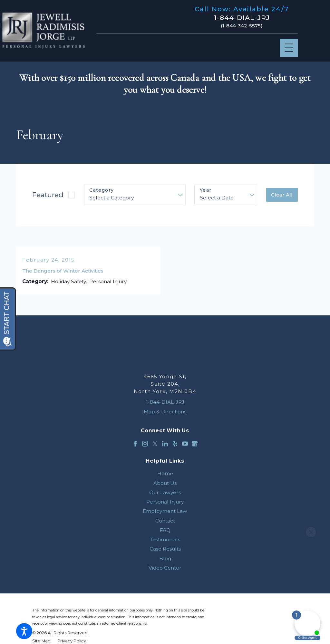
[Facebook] (135, 444)
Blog (165, 558)
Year (206, 190)
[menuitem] (165, 473)
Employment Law (165, 511)
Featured (48, 195)
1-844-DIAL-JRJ (242, 18)
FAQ (165, 530)
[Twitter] (155, 444)
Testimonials (165, 539)
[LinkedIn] (165, 444)
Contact (165, 521)
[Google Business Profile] (195, 444)
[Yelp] (175, 444)
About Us (165, 483)
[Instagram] (145, 444)
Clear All (282, 195)
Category (102, 190)
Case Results (165, 549)
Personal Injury (165, 502)
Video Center (165, 568)
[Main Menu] (289, 48)
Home (165, 473)
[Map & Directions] (165, 412)
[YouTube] (185, 444)
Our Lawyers (165, 492)
